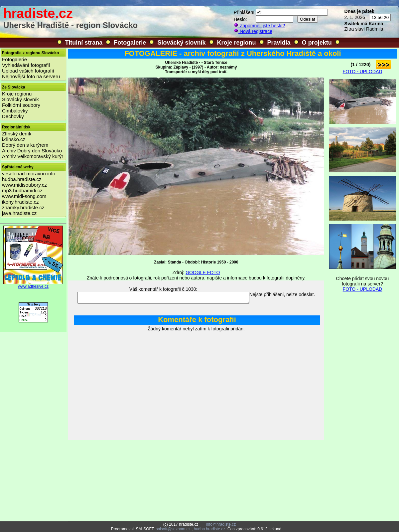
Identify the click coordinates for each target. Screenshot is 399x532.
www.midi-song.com (24, 196)
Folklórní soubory (21, 105)
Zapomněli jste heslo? (259, 26)
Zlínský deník (17, 134)
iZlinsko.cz (14, 139)
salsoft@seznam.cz (173, 529)
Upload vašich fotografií (28, 71)
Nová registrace (253, 31)
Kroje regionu (237, 43)
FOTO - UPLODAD (363, 72)
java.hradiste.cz (19, 213)
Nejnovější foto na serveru (31, 76)
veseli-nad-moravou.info (29, 174)
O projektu (317, 43)
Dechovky (13, 116)
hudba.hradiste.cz (22, 179)
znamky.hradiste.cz (23, 207)
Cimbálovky (15, 111)
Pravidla (279, 43)
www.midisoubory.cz (24, 185)
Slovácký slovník (181, 43)
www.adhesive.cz (33, 285)
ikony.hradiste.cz (20, 202)
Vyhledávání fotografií (26, 65)
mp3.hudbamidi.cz (22, 190)
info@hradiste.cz (221, 524)
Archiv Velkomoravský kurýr (33, 156)
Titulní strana (84, 43)
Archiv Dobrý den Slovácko (32, 151)
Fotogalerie (130, 43)
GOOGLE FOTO (203, 272)
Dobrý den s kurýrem (25, 145)
